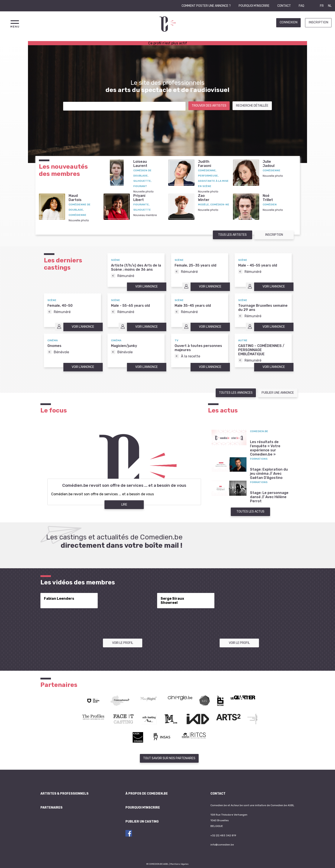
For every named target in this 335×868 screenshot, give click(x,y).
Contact (284, 6)
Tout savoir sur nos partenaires (169, 758)
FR (322, 6)
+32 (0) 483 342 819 (223, 835)
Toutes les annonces (236, 393)
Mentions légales (179, 864)
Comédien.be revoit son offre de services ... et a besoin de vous (124, 485)
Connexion (289, 22)
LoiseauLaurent (140, 164)
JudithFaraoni (205, 164)
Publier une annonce (278, 393)
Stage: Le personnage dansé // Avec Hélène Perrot (269, 497)
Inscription (318, 22)
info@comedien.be (222, 845)
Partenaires (51, 808)
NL (330, 6)
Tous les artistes (232, 235)
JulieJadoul (269, 164)
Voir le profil (123, 643)
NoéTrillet (268, 198)
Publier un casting (142, 822)
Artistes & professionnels (64, 794)
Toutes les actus (250, 512)
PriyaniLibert (139, 198)
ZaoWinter (204, 198)
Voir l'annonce (147, 287)
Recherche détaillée (252, 106)
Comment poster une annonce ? (206, 6)
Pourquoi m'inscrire (254, 6)
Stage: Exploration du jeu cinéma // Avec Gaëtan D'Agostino (269, 474)
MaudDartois (75, 198)
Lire (124, 505)
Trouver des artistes (209, 106)
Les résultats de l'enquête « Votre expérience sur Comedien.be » (265, 448)
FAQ (301, 6)
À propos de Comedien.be (147, 794)
